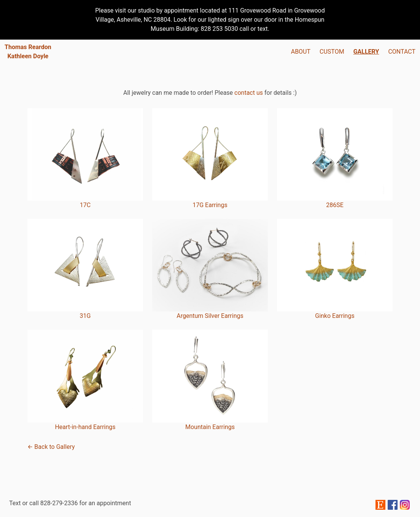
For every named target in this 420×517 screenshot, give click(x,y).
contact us (249, 93)
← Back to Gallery (51, 447)
